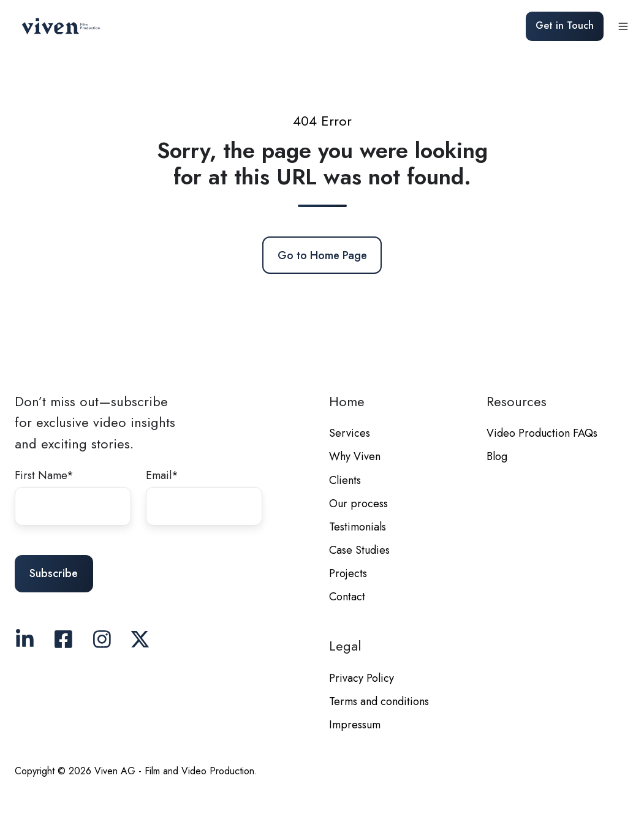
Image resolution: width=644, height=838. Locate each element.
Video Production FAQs (542, 433)
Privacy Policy (362, 678)
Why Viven (355, 456)
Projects (348, 573)
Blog (497, 456)
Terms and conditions (379, 701)
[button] (623, 26)
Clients (345, 480)
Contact (347, 597)
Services (350, 433)
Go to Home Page (322, 255)
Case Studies (359, 550)
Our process (358, 504)
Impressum (355, 725)
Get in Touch (565, 25)
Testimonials (358, 527)
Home (347, 402)
